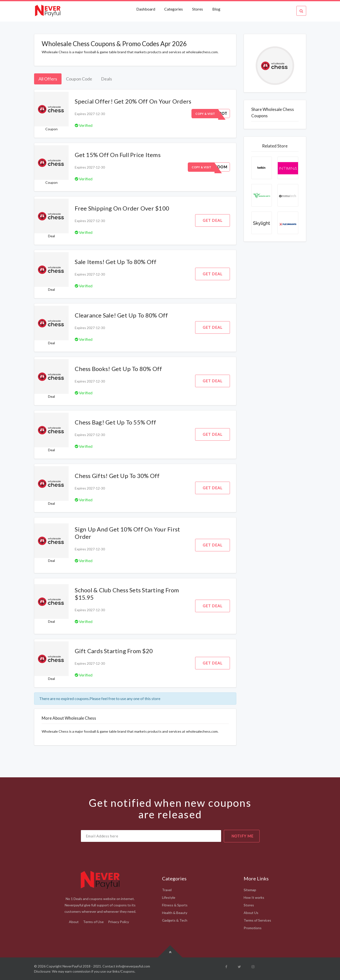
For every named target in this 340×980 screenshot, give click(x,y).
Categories (174, 9)
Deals (107, 79)
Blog (216, 9)
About (74, 922)
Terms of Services (257, 920)
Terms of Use (93, 922)
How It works (254, 897)
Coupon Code (79, 79)
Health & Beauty (175, 913)
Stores (198, 9)
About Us (251, 913)
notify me (242, 836)
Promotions (253, 928)
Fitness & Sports (175, 905)
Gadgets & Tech (175, 920)
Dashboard (146, 9)
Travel (167, 890)
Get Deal (213, 220)
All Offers (48, 79)
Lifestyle (169, 897)
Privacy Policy (119, 922)
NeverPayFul (72, 966)
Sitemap (250, 890)
